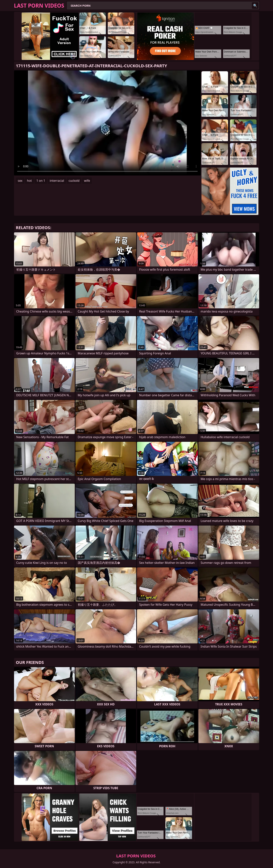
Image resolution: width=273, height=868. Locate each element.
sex (20, 181)
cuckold (74, 181)
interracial (57, 181)
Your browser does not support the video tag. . (107, 123)
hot (29, 181)
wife (87, 181)
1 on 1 (41, 181)
